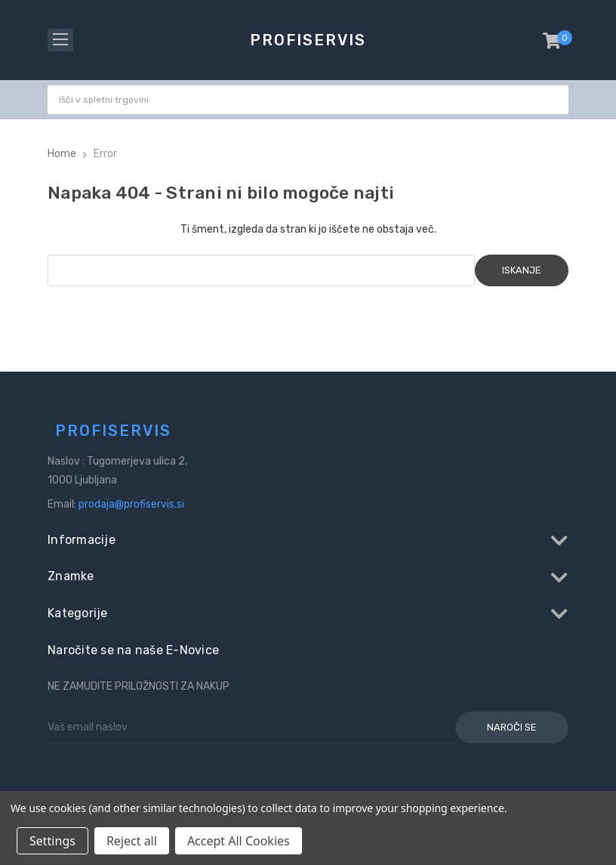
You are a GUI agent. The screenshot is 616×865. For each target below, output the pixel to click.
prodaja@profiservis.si (131, 504)
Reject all (132, 841)
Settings (52, 841)
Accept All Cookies (239, 841)
